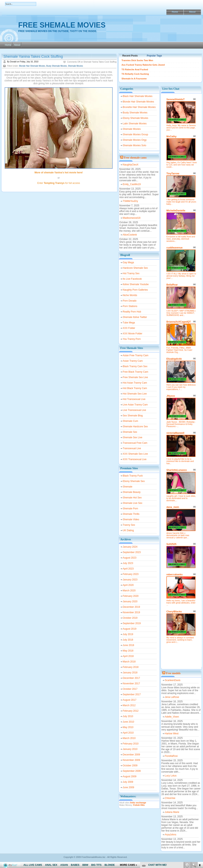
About (192, 12)
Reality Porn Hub (132, 312)
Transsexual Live (132, 448)
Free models (173, 673)
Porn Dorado (130, 301)
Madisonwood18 (132, 218)
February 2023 (131, 574)
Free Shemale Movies (62, 25)
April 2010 (128, 733)
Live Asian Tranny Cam (135, 405)
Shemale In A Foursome (134, 79)
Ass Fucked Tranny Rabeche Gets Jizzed (143, 65)
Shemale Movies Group (135, 134)
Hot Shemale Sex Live (135, 394)
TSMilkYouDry (130, 201)
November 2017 (131, 684)
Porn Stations (130, 306)
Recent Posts (130, 56)
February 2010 (131, 744)
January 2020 (130, 601)
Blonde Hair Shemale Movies (32, 66)
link (199, 805)
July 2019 (128, 634)
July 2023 (128, 563)
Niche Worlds (130, 295)
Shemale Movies (75, 66)
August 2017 (130, 700)
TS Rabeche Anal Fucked (135, 69)
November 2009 (131, 760)
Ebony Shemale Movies (135, 118)
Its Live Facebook (132, 279)
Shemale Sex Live (133, 437)
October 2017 (130, 689)
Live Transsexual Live (134, 410)
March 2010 (129, 738)
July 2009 (128, 782)
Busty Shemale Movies (57, 66)
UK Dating (128, 530)
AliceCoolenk (130, 235)
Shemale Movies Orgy (135, 140)
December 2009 (131, 755)
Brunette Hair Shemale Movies (139, 107)
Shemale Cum (130, 421)
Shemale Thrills (131, 514)
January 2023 (130, 580)
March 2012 (129, 705)
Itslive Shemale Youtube (136, 284)
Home (175, 12)
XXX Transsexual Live (135, 459)
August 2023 (130, 558)
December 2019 (131, 607)
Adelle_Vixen (172, 717)
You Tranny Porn (132, 339)
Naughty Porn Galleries (135, 290)
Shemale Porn (130, 509)
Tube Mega (129, 323)
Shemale (127, 487)
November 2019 (131, 612)
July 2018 (128, 640)
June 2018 (128, 645)
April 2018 (128, 656)
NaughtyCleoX (131, 165)
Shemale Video (131, 519)
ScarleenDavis (173, 680)
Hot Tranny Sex (131, 273)
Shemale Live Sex (133, 503)
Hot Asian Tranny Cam (135, 383)
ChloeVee (170, 798)
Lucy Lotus (171, 776)
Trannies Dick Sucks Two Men (137, 60)
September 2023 (132, 552)
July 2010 (128, 716)
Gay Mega (128, 262)
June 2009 (128, 787)
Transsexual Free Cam (135, 443)
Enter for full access (59, 183)
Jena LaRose (172, 697)
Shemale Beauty (132, 492)
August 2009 (130, 776)
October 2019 (130, 618)
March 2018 (129, 662)
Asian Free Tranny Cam (136, 355)
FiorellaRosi (171, 756)
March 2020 (129, 591)
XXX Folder (129, 328)
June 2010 (128, 722)
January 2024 (130, 547)
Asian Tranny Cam (133, 361)
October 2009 (130, 766)
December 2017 (131, 678)
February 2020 (131, 596)
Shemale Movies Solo (134, 145)
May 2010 (128, 727)
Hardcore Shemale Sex (135, 268)
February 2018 (131, 667)
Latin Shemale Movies (135, 124)
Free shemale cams (135, 158)
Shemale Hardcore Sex (135, 427)
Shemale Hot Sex (132, 498)
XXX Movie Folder (133, 334)
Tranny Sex (129, 525)
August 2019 (130, 629)
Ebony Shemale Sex (134, 481)
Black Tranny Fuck (133, 476)
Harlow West (172, 734)
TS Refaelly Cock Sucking (135, 74)
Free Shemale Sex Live (135, 377)
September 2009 (132, 771)
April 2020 (128, 585)
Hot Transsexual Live (134, 399)
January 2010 (130, 749)
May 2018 (128, 651)
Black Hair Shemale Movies (138, 96)
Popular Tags (154, 56)
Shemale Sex (130, 432)
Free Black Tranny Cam (135, 372)
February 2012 (131, 711)
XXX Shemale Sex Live (135, 454)
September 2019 (132, 623)
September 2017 (132, 694)
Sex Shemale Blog (133, 416)
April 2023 (128, 569)
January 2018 (130, 673)
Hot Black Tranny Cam (135, 388)
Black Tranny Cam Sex (135, 366)
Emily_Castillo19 (132, 184)
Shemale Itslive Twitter (135, 317)
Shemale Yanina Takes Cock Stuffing (33, 57)
